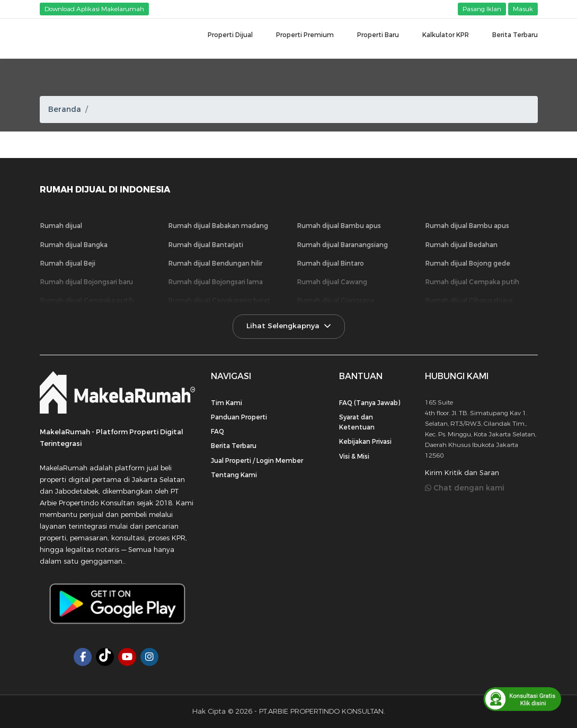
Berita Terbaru (234, 446)
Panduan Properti (239, 417)
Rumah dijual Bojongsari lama (216, 282)
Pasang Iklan (482, 9)
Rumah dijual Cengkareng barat (219, 301)
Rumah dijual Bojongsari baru (87, 282)
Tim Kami (227, 403)
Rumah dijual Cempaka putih (472, 282)
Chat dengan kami (465, 488)
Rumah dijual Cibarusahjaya (469, 301)
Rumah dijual (61, 226)
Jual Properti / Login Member (257, 461)
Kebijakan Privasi (365, 442)
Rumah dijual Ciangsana (336, 301)
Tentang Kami (234, 475)
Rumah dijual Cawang (332, 282)
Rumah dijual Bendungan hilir (215, 264)
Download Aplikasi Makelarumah (94, 9)
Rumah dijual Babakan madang (218, 226)
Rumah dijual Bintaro (331, 264)
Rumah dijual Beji (68, 264)
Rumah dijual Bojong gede (468, 264)
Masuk (523, 9)
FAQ (218, 432)
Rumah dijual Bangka (74, 245)
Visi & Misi (354, 457)
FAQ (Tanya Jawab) (370, 403)
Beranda (65, 109)
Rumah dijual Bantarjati (206, 245)
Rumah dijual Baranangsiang (343, 245)
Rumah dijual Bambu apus (339, 226)
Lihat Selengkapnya (289, 326)
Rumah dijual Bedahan (461, 245)
